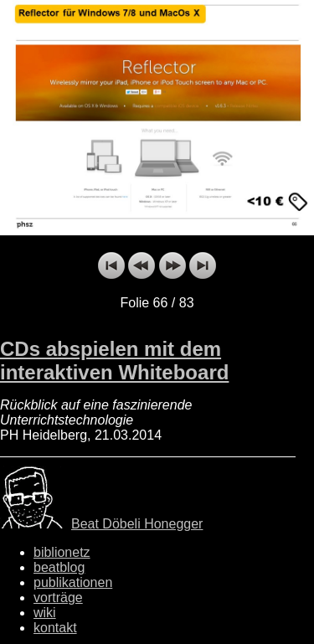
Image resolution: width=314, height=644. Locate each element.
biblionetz (62, 552)
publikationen (73, 582)
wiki (45, 613)
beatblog (59, 567)
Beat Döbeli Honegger (137, 524)
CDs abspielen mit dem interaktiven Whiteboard (114, 361)
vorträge (58, 598)
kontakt (55, 628)
